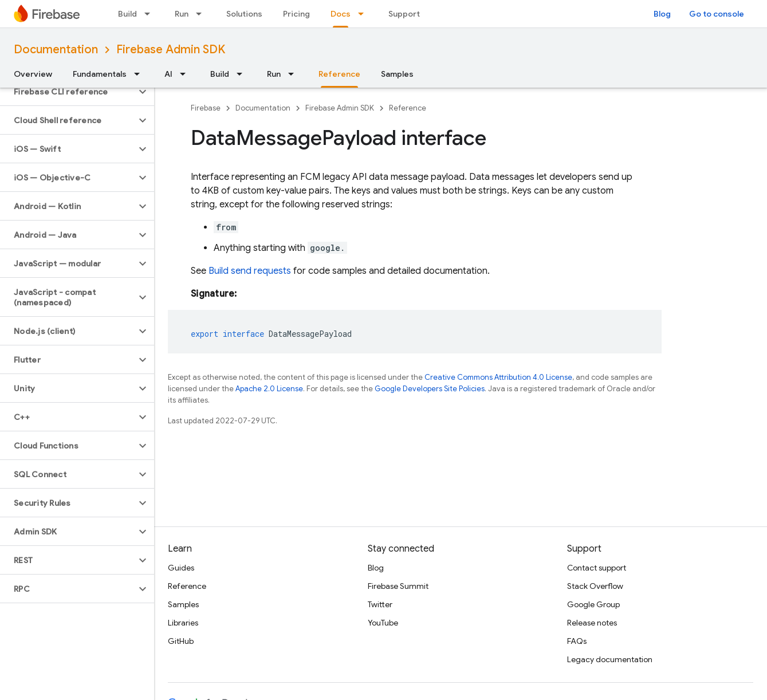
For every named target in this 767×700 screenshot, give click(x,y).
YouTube (383, 623)
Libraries (183, 623)
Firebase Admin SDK (171, 50)
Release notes (592, 623)
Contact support (597, 568)
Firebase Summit (398, 586)
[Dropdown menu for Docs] (364, 14)
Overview (33, 74)
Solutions (244, 14)
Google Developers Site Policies (430, 389)
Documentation (56, 50)
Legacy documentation (610, 659)
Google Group (593, 604)
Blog (662, 14)
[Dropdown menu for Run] (202, 14)
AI (168, 74)
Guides (181, 568)
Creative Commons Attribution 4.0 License (498, 377)
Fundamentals (100, 74)
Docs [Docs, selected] (341, 14)
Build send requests (250, 271)
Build (127, 14)
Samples (397, 74)
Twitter (380, 604)
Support (404, 14)
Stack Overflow (595, 586)
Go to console (717, 14)
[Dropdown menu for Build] (151, 14)
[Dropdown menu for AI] (186, 74)
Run (182, 14)
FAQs (577, 641)
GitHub (181, 641)
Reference (408, 108)
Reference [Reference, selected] (339, 74)
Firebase (206, 108)
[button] (68, 92)
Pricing (296, 14)
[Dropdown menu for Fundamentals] (140, 74)
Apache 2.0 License (269, 389)
